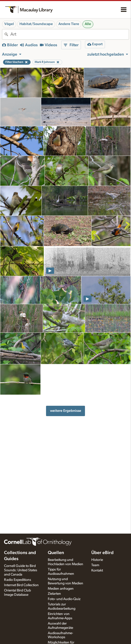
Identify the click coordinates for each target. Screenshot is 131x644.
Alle (88, 24)
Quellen (56, 553)
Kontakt (97, 570)
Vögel (9, 24)
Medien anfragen (61, 589)
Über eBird (102, 553)
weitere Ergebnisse (66, 411)
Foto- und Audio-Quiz (64, 599)
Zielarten (54, 594)
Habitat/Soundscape (36, 24)
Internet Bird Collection (21, 585)
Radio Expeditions (18, 580)
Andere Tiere (69, 24)
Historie (97, 560)
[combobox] (70, 34)
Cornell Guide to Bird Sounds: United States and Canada (21, 570)
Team (95, 565)
